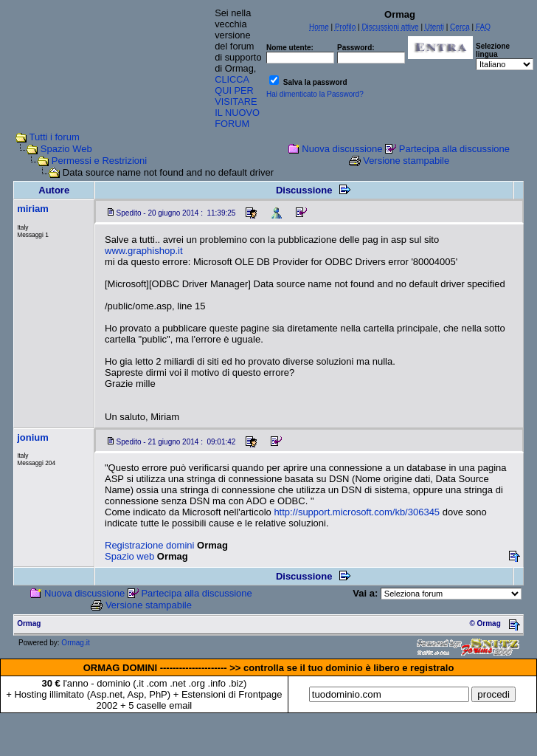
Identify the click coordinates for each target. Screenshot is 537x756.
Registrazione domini (149, 545)
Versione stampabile (406, 161)
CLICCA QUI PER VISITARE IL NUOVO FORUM (237, 102)
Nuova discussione (342, 149)
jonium (33, 437)
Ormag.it (75, 643)
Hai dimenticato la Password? (315, 94)
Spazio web (129, 556)
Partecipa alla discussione (454, 149)
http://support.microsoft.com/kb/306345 (357, 512)
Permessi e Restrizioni (99, 161)
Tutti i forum (55, 137)
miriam (33, 209)
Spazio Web (66, 149)
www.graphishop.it (144, 251)
